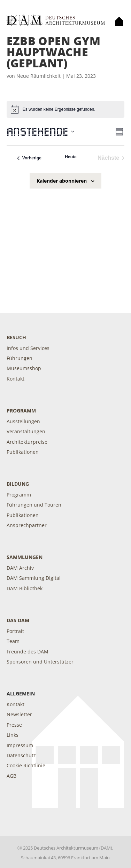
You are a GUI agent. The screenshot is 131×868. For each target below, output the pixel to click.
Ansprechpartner (27, 525)
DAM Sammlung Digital (34, 578)
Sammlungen (25, 557)
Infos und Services (28, 348)
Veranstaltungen (26, 431)
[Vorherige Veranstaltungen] (29, 158)
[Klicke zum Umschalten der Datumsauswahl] (40, 132)
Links (13, 735)
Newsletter (19, 714)
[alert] (65, 109)
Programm (21, 411)
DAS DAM (18, 620)
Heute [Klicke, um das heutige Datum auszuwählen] (71, 157)
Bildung (18, 484)
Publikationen (23, 452)
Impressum (20, 745)
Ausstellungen (23, 421)
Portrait (15, 631)
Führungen (20, 358)
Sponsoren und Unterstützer (40, 662)
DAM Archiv (20, 568)
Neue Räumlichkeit (38, 76)
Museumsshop (24, 368)
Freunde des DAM (28, 652)
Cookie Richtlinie (26, 765)
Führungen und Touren (34, 505)
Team (13, 641)
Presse (14, 725)
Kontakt (16, 379)
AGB (11, 776)
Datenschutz (21, 755)
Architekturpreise (27, 442)
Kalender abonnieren (62, 181)
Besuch (16, 337)
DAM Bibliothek (25, 588)
